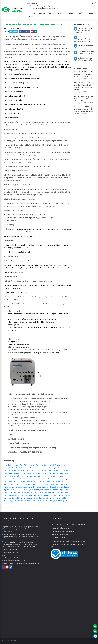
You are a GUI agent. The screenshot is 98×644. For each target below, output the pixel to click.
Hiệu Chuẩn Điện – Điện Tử (60, 528)
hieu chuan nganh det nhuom (40, 490)
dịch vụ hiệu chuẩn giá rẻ (38, 479)
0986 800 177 (37, 3)
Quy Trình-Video (55, 13)
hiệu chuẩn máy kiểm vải (48, 482)
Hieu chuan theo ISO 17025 (35, 484)
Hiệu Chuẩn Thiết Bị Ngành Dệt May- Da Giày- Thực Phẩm (68, 545)
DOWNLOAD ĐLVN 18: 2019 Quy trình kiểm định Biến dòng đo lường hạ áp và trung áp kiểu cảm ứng (84, 86)
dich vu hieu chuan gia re (21, 498)
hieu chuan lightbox (46, 501)
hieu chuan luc (61, 493)
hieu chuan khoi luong (48, 493)
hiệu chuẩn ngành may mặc (30, 471)
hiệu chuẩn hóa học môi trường (37, 476)
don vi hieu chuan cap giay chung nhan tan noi (47, 498)
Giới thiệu (32, 13)
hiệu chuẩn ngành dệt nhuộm (51, 471)
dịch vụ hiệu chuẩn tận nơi (53, 465)
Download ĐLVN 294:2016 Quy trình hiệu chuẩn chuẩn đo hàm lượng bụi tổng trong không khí (84, 109)
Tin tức (80, 13)
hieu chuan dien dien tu (17, 493)
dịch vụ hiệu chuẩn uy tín (48, 468)
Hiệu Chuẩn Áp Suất (58, 538)
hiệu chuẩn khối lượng (56, 473)
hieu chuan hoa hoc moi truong (26, 495)
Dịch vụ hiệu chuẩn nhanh (33, 465)
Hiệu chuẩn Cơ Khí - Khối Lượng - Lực (63, 531)
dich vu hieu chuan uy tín (40, 487)
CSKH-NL (90, 13)
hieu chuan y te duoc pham (47, 495)
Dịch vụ (42, 13)
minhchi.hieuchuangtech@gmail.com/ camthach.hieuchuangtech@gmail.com (14, 559)
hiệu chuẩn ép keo (17, 484)
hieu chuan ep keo (61, 501)
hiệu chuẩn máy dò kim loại (28, 482)
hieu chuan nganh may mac (19, 490)
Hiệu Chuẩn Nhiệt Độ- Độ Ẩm (60, 535)
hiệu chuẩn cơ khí (41, 473)
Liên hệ (31, 16)
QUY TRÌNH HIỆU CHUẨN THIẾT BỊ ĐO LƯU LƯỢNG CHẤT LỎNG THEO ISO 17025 (84, 98)
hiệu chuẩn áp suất (19, 476)
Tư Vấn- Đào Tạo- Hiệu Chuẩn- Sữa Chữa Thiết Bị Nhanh (69, 525)
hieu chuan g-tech (24, 487)
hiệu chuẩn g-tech (32, 468)
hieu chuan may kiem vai (30, 501)
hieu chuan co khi (33, 493)
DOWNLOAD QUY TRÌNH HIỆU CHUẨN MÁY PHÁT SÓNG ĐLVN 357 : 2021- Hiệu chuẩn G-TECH (84, 74)
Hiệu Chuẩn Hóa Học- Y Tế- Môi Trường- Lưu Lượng (68, 541)
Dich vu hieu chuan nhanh (54, 484)
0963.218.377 (16, 553)
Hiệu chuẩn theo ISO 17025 (14, 465)
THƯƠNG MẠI (69, 13)
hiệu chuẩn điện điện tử (26, 473)
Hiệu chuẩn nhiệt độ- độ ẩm (19, 479)
